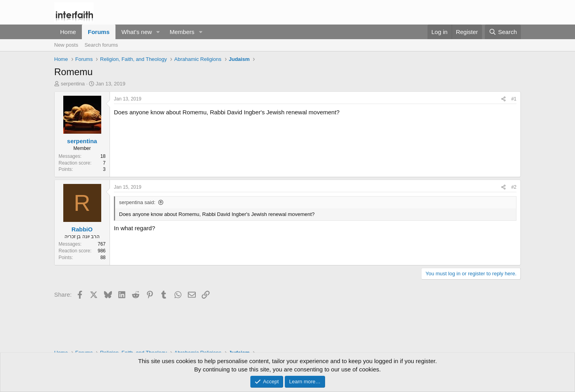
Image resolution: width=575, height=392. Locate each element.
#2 (514, 187)
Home (68, 32)
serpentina (73, 84)
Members (182, 32)
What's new (137, 32)
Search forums (101, 45)
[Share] (503, 99)
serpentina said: (137, 202)
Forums (99, 32)
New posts (66, 45)
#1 (514, 99)
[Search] (503, 32)
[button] (158, 32)
